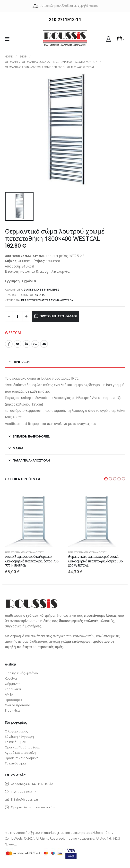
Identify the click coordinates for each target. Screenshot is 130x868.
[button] (106, 479)
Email (44, 344)
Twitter (17, 344)
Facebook (9, 344)
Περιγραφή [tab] (21, 362)
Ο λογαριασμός (16, 731)
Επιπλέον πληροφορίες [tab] (31, 436)
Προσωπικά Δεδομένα (22, 758)
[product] (34, 519)
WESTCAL (13, 333)
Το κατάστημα (15, 763)
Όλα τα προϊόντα (17, 705)
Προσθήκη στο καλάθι (58, 316)
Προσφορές (14, 700)
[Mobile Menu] (9, 39)
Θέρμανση (13, 684)
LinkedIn (26, 344)
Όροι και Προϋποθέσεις (23, 747)
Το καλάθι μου (16, 742)
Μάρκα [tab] (18, 448)
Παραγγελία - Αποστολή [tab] (31, 460)
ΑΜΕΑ (9, 694)
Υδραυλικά (13, 689)
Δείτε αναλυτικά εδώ (39, 807)
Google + (35, 344)
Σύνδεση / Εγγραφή (19, 737)
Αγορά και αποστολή (20, 753)
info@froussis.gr (26, 799)
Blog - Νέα (12, 710)
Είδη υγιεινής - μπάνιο (21, 673)
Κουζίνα (11, 678)
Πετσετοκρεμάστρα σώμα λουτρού (47, 300)
